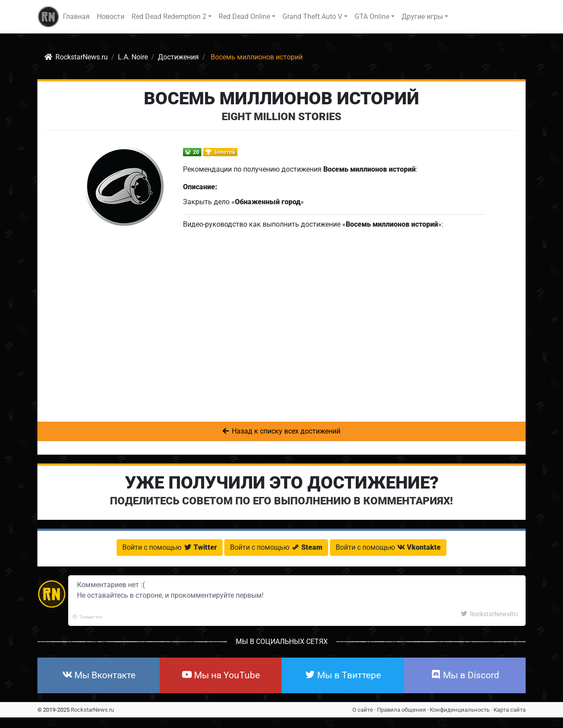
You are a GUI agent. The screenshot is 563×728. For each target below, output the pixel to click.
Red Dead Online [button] (244, 17)
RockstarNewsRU (489, 614)
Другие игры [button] (422, 17)
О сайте (363, 710)
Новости (111, 17)
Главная (76, 17)
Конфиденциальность (460, 710)
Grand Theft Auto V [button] (312, 17)
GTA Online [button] (372, 17)
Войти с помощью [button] (170, 547)
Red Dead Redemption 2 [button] (169, 17)
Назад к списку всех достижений (281, 431)
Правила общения (401, 710)
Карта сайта (510, 710)
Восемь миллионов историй (281, 98)
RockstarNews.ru (92, 710)
